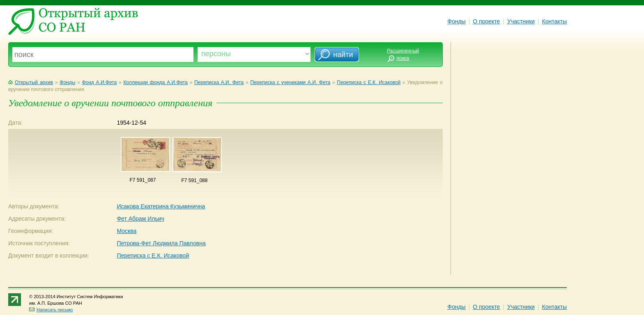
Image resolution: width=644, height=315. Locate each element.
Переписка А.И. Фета (219, 82)
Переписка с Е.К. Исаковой (369, 82)
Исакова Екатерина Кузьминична (161, 206)
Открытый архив (31, 82)
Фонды (456, 21)
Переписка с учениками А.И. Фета (290, 82)
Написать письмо (51, 310)
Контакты (554, 21)
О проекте (486, 21)
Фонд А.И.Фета (99, 82)
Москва (126, 231)
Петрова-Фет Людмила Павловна (161, 243)
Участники (521, 21)
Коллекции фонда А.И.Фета (155, 82)
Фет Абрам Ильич (140, 219)
